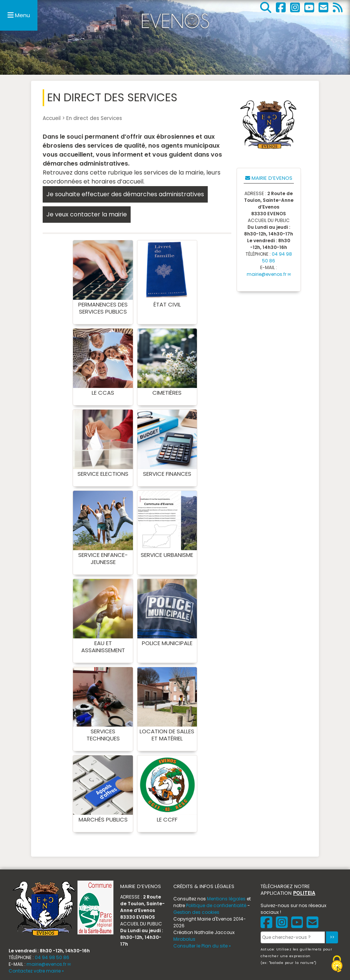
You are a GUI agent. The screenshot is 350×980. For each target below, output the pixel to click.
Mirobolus (184, 939)
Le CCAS (103, 393)
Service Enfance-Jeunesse (103, 558)
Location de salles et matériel (167, 735)
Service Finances (167, 474)
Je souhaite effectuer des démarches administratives (125, 194)
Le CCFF (167, 819)
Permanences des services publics (103, 308)
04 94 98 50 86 (52, 957)
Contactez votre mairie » (36, 971)
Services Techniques (103, 735)
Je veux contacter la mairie (87, 214)
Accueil (52, 118)
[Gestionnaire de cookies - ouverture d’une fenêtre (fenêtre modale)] (337, 965)
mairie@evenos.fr (267, 274)
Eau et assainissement (103, 647)
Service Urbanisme (167, 555)
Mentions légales (226, 899)
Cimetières (167, 393)
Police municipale (167, 643)
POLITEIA (304, 893)
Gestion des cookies (196, 912)
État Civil (167, 304)
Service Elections (103, 474)
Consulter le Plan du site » (202, 946)
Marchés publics (103, 819)
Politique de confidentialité (216, 905)
